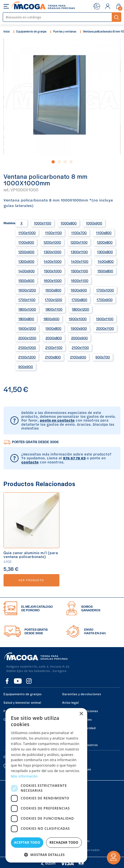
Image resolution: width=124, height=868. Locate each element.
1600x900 (79, 290)
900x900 (26, 367)
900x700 (103, 357)
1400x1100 (80, 261)
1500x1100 (79, 271)
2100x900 (78, 357)
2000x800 (54, 338)
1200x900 (26, 252)
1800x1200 (80, 309)
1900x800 (53, 328)
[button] (46, 854)
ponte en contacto (57, 420)
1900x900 (79, 328)
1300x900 (26, 261)
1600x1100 (80, 280)
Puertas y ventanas (65, 31)
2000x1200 (27, 338)
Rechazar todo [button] (64, 842)
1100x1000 (27, 233)
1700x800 (79, 300)
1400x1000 (53, 261)
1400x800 (106, 261)
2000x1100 (105, 328)
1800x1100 (54, 309)
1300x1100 (79, 252)
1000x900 (94, 223)
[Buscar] (58, 17)
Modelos (9, 223)
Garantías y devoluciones (82, 694)
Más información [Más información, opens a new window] (24, 776)
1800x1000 (27, 309)
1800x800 (26, 319)
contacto (30, 462)
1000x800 (69, 223)
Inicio (7, 31)
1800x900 (51, 319)
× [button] (81, 714)
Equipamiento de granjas (31, 31)
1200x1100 (79, 242)
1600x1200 (27, 290)
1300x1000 (52, 252)
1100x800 (104, 233)
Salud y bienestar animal (22, 702)
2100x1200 (27, 357)
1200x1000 (52, 242)
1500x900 (26, 280)
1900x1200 (27, 328)
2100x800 (53, 357)
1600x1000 (53, 280)
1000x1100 (43, 223)
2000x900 (79, 338)
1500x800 (105, 271)
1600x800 (53, 290)
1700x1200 (53, 300)
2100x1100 (54, 347)
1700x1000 (105, 290)
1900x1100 (105, 319)
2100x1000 (27, 347)
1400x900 (26, 271)
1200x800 (105, 242)
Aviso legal (70, 702)
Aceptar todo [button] (27, 842)
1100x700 (79, 233)
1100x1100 (53, 233)
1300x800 (105, 252)
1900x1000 (78, 319)
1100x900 (26, 242)
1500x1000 (53, 271)
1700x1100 (27, 300)
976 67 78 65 (74, 458)
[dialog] (46, 785)
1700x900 (105, 300)
